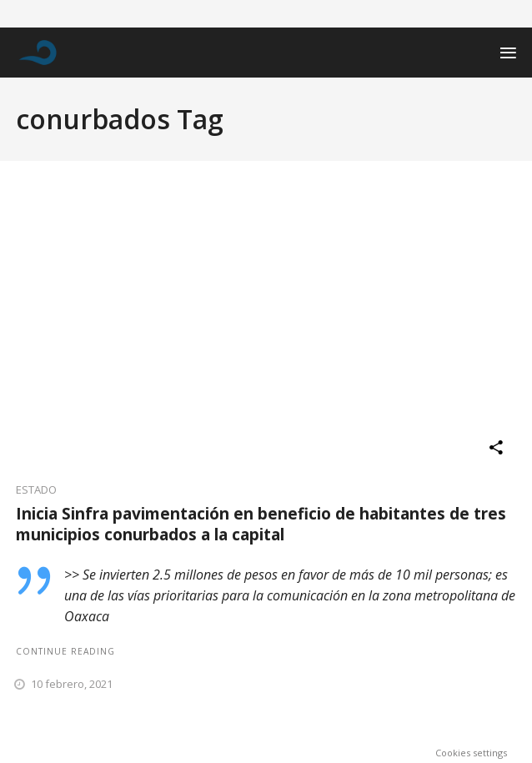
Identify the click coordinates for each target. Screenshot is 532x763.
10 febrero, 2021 (72, 684)
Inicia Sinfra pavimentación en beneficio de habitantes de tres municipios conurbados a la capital (261, 525)
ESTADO (36, 489)
